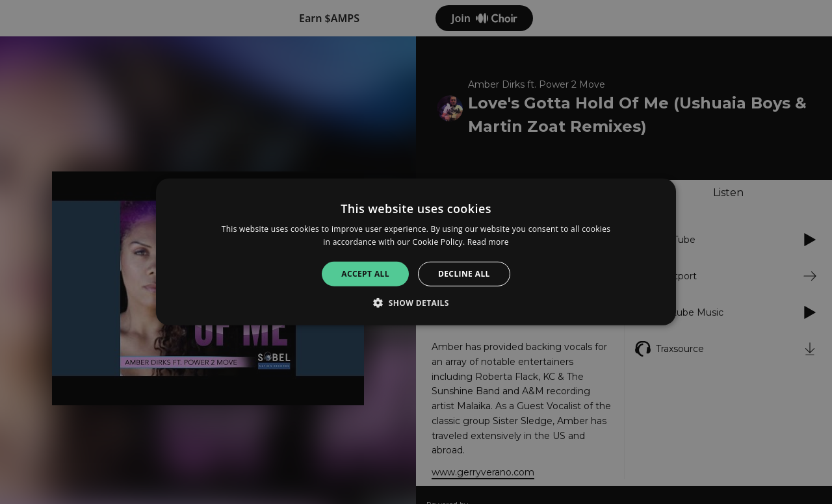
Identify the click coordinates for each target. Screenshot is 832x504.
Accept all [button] (365, 274)
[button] (416, 303)
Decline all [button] (464, 274)
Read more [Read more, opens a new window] (488, 242)
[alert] (416, 252)
